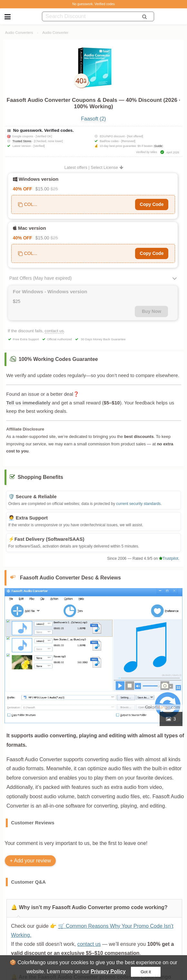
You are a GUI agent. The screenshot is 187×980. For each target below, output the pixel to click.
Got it (146, 972)
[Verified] (39, 146)
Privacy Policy (108, 971)
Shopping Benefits (40, 477)
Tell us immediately (28, 403)
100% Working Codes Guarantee (58, 359)
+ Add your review (30, 861)
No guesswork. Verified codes (93, 4)
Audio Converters (19, 33)
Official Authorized (59, 339)
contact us (54, 331)
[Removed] (128, 141)
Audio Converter (55, 33)
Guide (158, 146)
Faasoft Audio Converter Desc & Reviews (70, 578)
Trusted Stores (22, 141)
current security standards (138, 504)
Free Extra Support (26, 339)
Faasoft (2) (93, 119)
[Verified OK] (44, 136)
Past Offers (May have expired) (40, 278)
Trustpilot (169, 558)
